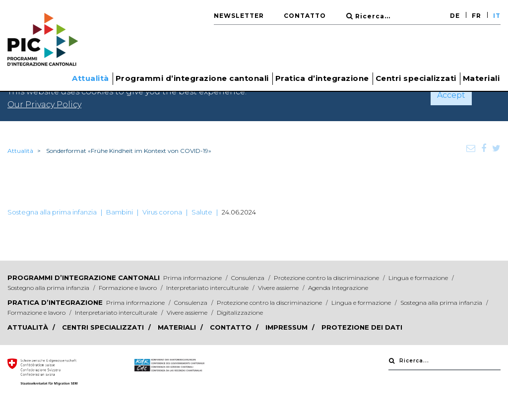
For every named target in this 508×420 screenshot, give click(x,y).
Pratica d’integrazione (55, 302)
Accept (451, 95)
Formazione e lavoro (128, 288)
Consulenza (249, 278)
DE (455, 16)
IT (497, 16)
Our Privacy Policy (44, 105)
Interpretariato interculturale (208, 288)
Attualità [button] (91, 78)
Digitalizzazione (240, 313)
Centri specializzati (416, 78)
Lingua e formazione (419, 278)
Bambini (120, 212)
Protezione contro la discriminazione (327, 278)
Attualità (20, 151)
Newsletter (239, 16)
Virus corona (162, 212)
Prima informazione (193, 278)
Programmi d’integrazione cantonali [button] (192, 78)
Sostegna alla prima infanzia (52, 212)
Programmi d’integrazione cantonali (84, 278)
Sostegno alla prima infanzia (49, 288)
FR (476, 16)
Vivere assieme (279, 288)
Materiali (481, 78)
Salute (202, 212)
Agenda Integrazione (338, 288)
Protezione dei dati (362, 327)
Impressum (287, 327)
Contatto (305, 16)
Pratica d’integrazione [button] (322, 78)
